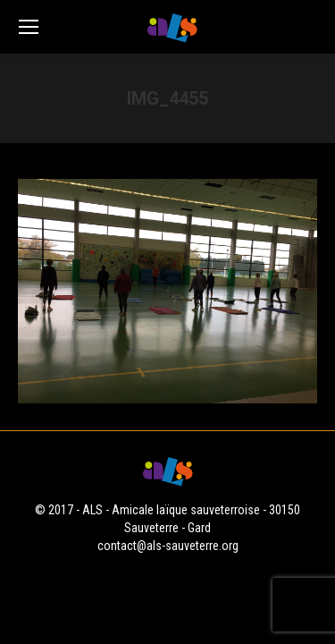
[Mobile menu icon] (29, 27)
